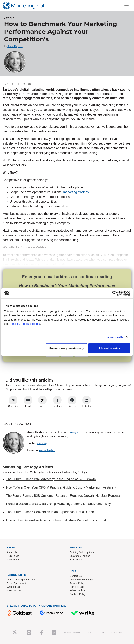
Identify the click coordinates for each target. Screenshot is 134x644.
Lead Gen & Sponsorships (21, 580)
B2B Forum (76, 560)
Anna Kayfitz (15, 46)
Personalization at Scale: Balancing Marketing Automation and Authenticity (58, 504)
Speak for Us (14, 590)
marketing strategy (76, 192)
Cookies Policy (78, 594)
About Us (12, 552)
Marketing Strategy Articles (28, 467)
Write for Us (13, 587)
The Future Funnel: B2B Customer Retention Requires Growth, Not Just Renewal (63, 496)
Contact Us (76, 576)
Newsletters (13, 560)
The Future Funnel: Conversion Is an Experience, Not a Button (50, 512)
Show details (115, 337)
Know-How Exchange (81, 580)
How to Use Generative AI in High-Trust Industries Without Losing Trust (56, 520)
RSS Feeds (13, 556)
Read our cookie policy (25, 324)
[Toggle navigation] (126, 6)
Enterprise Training (80, 556)
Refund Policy (77, 583)
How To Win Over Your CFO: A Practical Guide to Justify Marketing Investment (61, 487)
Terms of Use (77, 587)
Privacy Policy (77, 590)
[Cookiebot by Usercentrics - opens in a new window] (115, 293)
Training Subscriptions (82, 552)
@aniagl (42, 443)
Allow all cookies (109, 348)
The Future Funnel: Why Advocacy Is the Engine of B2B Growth (51, 479)
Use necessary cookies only (66, 348)
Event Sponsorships (18, 583)
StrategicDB (75, 432)
